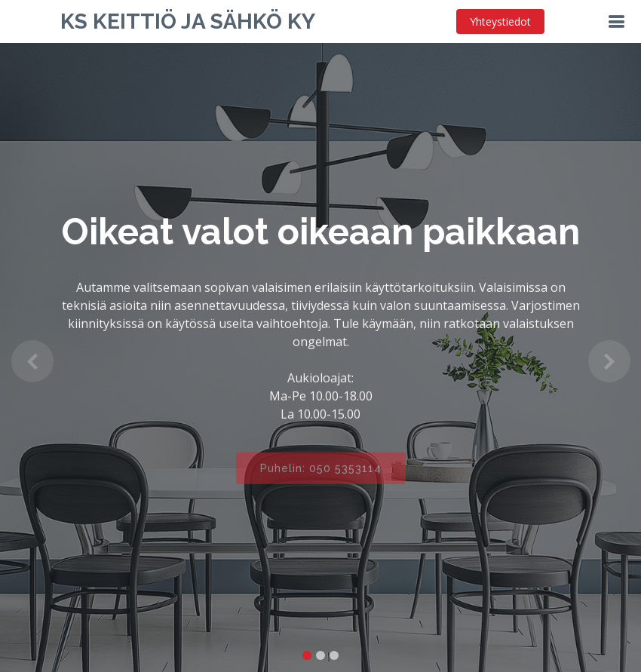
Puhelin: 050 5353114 (321, 474)
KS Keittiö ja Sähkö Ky (188, 21)
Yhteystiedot (500, 21)
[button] (32, 361)
